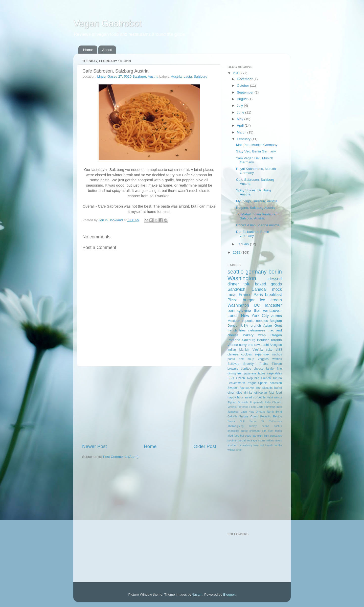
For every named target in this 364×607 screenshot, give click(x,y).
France (245, 295)
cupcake (248, 321)
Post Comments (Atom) (121, 457)
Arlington (276, 345)
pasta (188, 76)
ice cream (271, 300)
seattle (236, 272)
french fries (237, 330)
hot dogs (245, 436)
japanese (250, 373)
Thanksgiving (236, 426)
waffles (277, 359)
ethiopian (260, 393)
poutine (232, 440)
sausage (252, 440)
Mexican (234, 321)
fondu (278, 431)
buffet (278, 388)
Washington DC (244, 305)
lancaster (274, 305)
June (241, 112)
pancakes (276, 436)
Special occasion (270, 383)
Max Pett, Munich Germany (257, 145)
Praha (263, 364)
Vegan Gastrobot (107, 23)
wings (278, 397)
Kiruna (277, 378)
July (240, 106)
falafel (270, 369)
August (243, 99)
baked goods (268, 284)
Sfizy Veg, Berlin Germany (256, 151)
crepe (244, 431)
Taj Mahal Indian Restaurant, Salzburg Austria (258, 216)
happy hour (235, 397)
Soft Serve (248, 421)
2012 (237, 252)
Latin (244, 412)
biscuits (267, 388)
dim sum (268, 431)
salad (248, 397)
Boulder (263, 340)
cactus (278, 426)
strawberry (246, 445)
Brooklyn (249, 364)
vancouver (272, 310)
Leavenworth (236, 383)
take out (259, 445)
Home (88, 50)
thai (257, 310)
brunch (256, 325)
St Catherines (272, 421)
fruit (240, 373)
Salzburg (201, 76)
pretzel (242, 440)
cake (269, 350)
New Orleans (257, 412)
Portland (234, 340)
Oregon (276, 335)
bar (259, 388)
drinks (248, 393)
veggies (263, 359)
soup (251, 359)
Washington (242, 278)
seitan (270, 440)
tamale (269, 445)
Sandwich (236, 289)
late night (257, 436)
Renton (277, 416)
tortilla (278, 445)
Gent (278, 325)
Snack (231, 421)
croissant (255, 431)
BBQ (231, 378)
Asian (268, 325)
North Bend (275, 412)
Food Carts (256, 407)
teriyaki (268, 397)
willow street (235, 450)
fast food (275, 393)
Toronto (276, 340)
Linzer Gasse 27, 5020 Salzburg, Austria (128, 76)
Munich (244, 350)
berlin (275, 272)
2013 (237, 73)
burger (249, 300)
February (244, 139)
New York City (255, 316)
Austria (176, 76)
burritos (246, 369)
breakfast (273, 295)
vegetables (274, 373)
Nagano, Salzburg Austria (255, 208)
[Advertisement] (149, 405)
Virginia (258, 350)
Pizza (233, 300)
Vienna (233, 345)
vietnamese (256, 330)
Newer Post (95, 446)
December (245, 79)
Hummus (270, 407)
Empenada (257, 402)
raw (257, 345)
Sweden (233, 388)
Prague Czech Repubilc (255, 416)
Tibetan (277, 364)
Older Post (205, 446)
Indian (232, 350)
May (241, 119)
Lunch (233, 316)
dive (239, 393)
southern (233, 445)
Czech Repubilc (247, 378)
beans (265, 426)
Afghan (232, 402)
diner (231, 393)
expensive (262, 354)
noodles (262, 321)
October (243, 86)
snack (278, 440)
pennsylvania (240, 310)
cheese (258, 369)
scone (262, 440)
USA (244, 325)
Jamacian (233, 412)
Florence (243, 407)
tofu (247, 284)
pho (251, 345)
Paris (258, 295)
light (267, 436)
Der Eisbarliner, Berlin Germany (253, 234)
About (107, 50)
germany (256, 272)
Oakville (232, 416)
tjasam (197, 594)
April (241, 126)
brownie (233, 369)
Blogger (229, 594)
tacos (262, 373)
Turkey (253, 426)
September (246, 92)
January (243, 244)
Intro (279, 407)
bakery (248, 335)
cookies (247, 354)
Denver (233, 325)
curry (243, 345)
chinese (233, 354)
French (266, 378)
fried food (233, 436)
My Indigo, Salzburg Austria (257, 201)
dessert (275, 279)
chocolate (233, 431)
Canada (259, 289)
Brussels (243, 402)
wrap (262, 335)
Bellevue (233, 364)
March (242, 132)
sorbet (258, 397)
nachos (277, 354)
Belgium (276, 321)
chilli (279, 350)
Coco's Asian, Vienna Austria (258, 225)
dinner (233, 284)
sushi (265, 345)
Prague (252, 383)
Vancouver (247, 388)
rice (241, 359)
